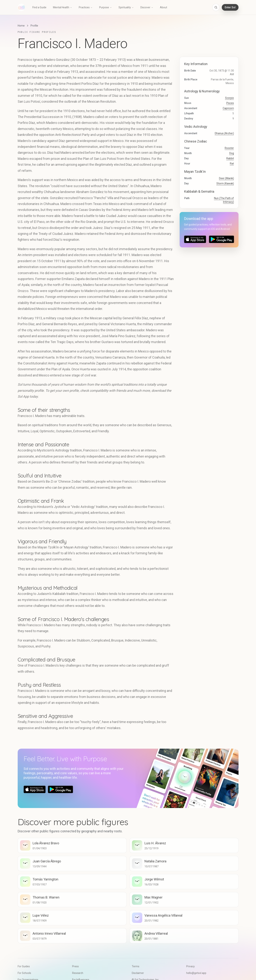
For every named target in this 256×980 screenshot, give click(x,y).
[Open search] (216, 7)
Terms (136, 966)
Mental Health (63, 7)
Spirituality (126, 7)
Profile (34, 26)
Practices (86, 7)
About (164, 7)
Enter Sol (230, 7)
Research (78, 973)
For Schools (24, 973)
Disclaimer (138, 973)
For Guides (24, 966)
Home (21, 26)
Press (75, 966)
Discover (147, 7)
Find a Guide (39, 7)
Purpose (106, 7)
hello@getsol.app (196, 973)
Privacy (190, 966)
